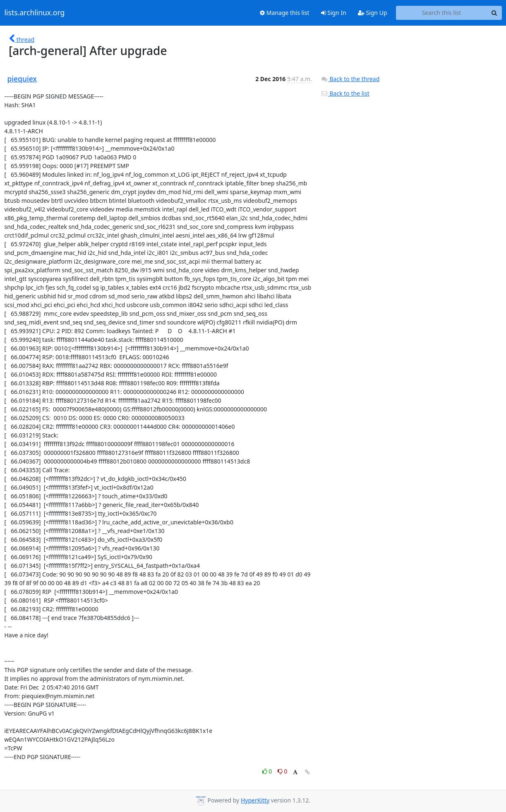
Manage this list (285, 13)
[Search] (494, 13)
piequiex (22, 79)
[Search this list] (442, 13)
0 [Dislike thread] (283, 771)
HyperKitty (255, 800)
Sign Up (373, 13)
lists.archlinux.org (35, 13)
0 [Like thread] (268, 771)
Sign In (334, 13)
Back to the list (345, 93)
